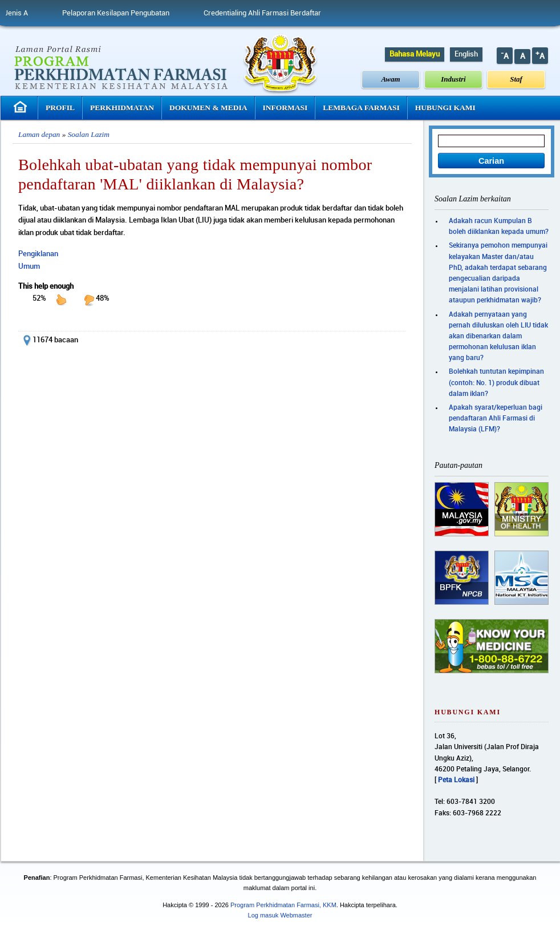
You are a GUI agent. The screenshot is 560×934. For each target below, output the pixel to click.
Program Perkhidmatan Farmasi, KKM (283, 905)
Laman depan (39, 134)
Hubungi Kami (445, 108)
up (61, 300)
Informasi (285, 108)
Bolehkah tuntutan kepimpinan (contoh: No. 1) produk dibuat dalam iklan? (496, 383)
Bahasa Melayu (415, 54)
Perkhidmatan (122, 108)
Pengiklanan (38, 254)
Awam (391, 79)
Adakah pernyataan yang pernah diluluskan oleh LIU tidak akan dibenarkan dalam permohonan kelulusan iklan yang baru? (498, 337)
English (466, 54)
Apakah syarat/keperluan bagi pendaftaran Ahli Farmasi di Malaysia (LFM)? (496, 419)
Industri (453, 79)
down (89, 300)
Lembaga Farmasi (361, 108)
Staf (516, 79)
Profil (60, 108)
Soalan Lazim (89, 134)
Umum (29, 266)
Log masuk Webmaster (280, 915)
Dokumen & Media (208, 108)
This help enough (46, 286)
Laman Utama (22, 107)
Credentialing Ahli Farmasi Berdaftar (269, 13)
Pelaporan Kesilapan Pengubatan (122, 13)
